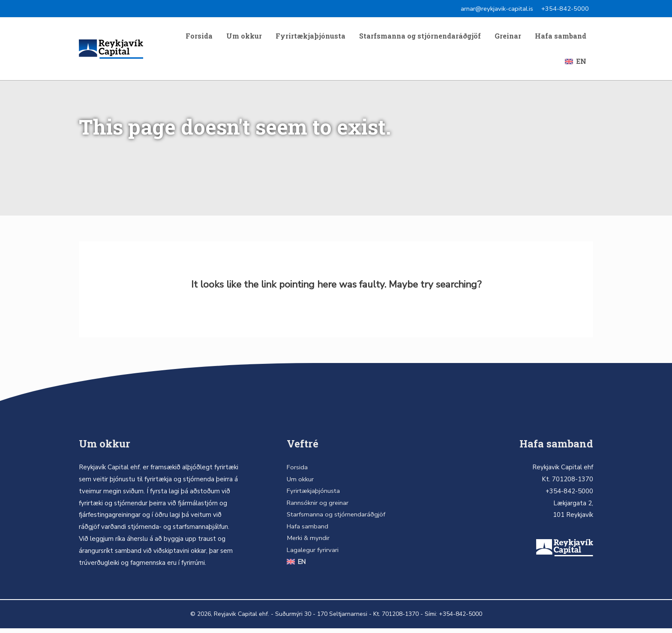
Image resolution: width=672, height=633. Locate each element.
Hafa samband (561, 37)
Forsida (199, 37)
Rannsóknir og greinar (317, 508)
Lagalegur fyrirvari (312, 556)
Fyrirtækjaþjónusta (310, 37)
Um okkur (244, 37)
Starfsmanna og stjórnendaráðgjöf (420, 37)
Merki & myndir (307, 544)
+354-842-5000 (565, 9)
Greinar (508, 37)
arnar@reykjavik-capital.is (496, 9)
